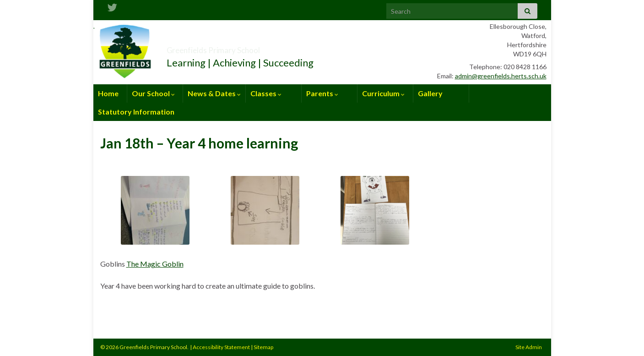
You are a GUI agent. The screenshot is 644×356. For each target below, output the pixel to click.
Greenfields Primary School (247, 47)
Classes (266, 93)
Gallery (430, 93)
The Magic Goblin (155, 264)
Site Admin (529, 347)
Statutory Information (136, 112)
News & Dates (214, 93)
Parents (322, 93)
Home (108, 93)
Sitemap (263, 347)
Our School (153, 93)
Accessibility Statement (221, 347)
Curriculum (383, 93)
